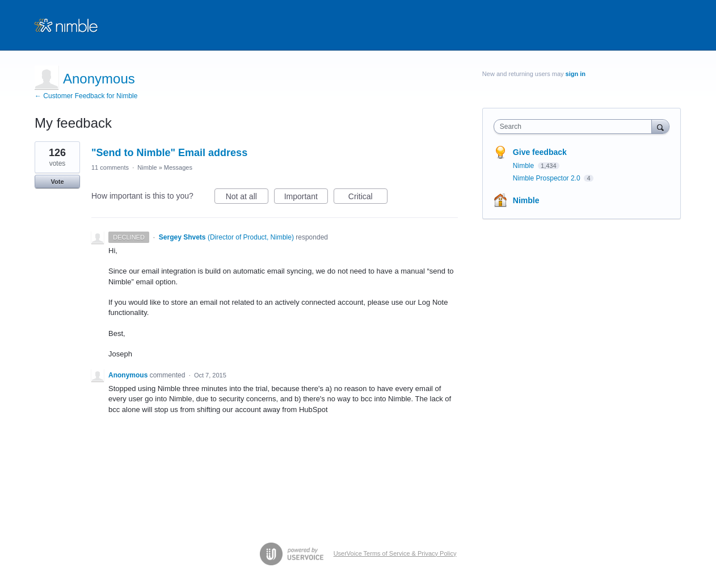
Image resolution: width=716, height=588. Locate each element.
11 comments (110, 167)
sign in (576, 74)
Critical (368, 198)
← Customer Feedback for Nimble (86, 96)
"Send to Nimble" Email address (169, 153)
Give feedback (540, 152)
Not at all (247, 198)
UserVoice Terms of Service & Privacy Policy (395, 553)
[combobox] (576, 127)
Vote (57, 182)
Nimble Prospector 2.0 (547, 178)
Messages (178, 167)
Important (306, 198)
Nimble (147, 167)
